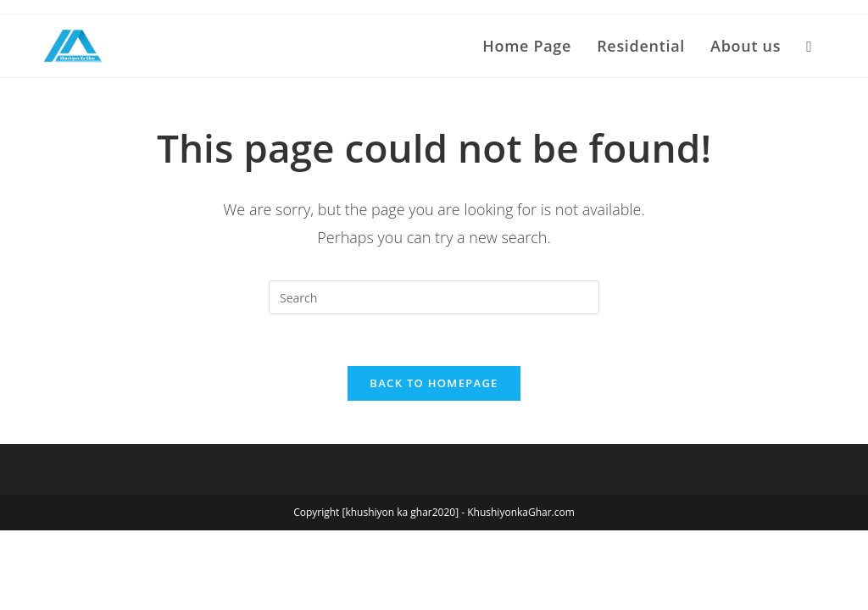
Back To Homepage (434, 383)
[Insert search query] (434, 297)
